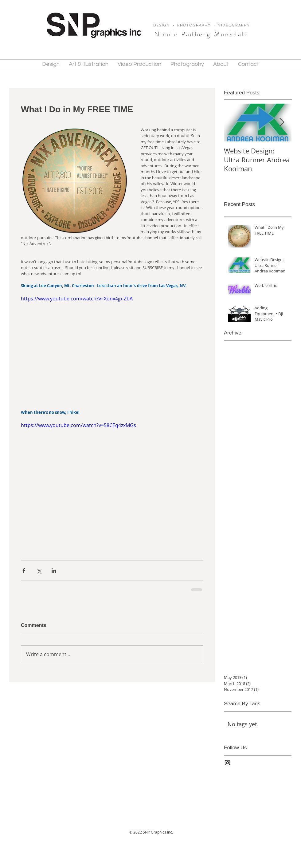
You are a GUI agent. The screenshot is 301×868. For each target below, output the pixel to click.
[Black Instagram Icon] (227, 763)
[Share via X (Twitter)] (39, 571)
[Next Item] (282, 123)
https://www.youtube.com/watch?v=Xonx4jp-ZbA (77, 299)
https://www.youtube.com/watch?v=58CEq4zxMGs (78, 425)
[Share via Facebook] (24, 571)
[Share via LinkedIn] (54, 571)
